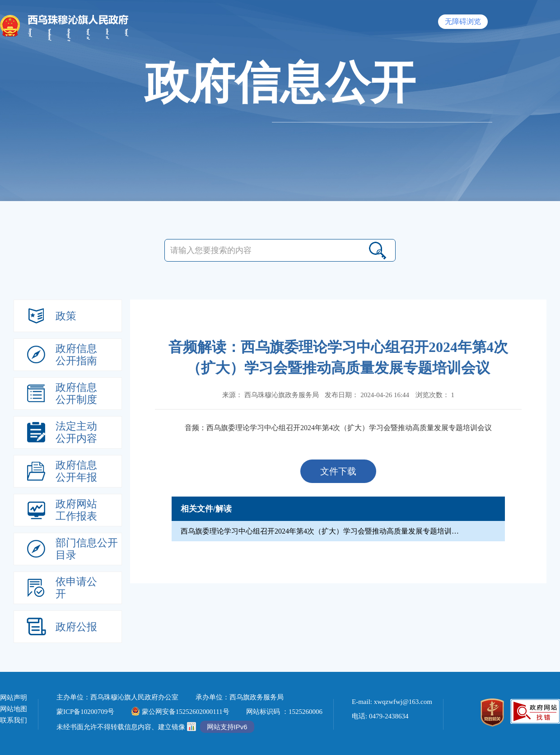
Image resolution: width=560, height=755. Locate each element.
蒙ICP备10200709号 (85, 712)
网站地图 (14, 709)
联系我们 (14, 720)
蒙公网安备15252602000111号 (180, 712)
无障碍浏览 (463, 21)
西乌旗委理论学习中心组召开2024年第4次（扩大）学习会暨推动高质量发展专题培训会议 (349, 428)
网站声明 (14, 698)
